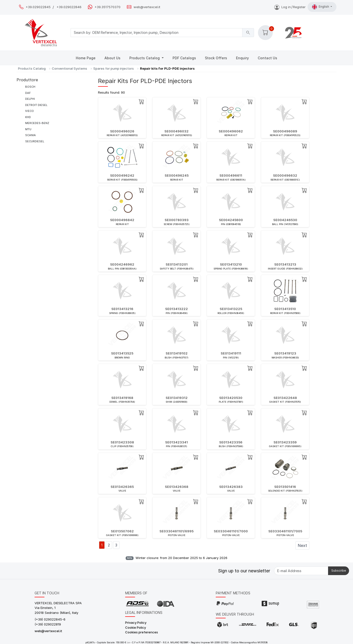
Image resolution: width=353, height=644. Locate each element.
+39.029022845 (38, 7)
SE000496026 (122, 131)
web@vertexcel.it (147, 7)
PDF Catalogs (184, 58)
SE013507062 (122, 531)
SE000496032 (176, 131)
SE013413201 (177, 264)
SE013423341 (176, 442)
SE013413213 (285, 264)
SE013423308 (122, 442)
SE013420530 (231, 398)
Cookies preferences (142, 632)
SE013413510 (285, 309)
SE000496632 (285, 175)
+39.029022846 (69, 7)
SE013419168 (122, 398)
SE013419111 (231, 353)
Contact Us (267, 58)
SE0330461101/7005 (285, 531)
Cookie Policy (136, 627)
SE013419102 (177, 353)
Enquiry (242, 58)
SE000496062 (231, 131)
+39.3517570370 (108, 7)
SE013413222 (176, 309)
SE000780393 (177, 220)
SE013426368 (177, 487)
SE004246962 (122, 264)
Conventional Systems (69, 68)
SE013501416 (285, 487)
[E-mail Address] (301, 571)
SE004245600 (231, 220)
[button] (265, 33)
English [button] (321, 7)
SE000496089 (285, 131)
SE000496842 (122, 220)
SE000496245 (177, 175)
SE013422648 (285, 398)
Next (302, 545)
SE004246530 (285, 220)
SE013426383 (231, 487)
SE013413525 (122, 353)
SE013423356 (231, 442)
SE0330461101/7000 (231, 531)
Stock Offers (216, 58)
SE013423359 (285, 442)
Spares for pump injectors (114, 68)
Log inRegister (290, 7)
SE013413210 (231, 264)
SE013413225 (231, 309)
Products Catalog (145, 58)
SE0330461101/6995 (176, 531)
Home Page (86, 58)
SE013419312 (177, 398)
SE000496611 (231, 175)
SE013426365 (122, 487)
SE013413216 (122, 309)
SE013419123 (285, 353)
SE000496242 (122, 175)
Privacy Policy (136, 623)
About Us (112, 58)
